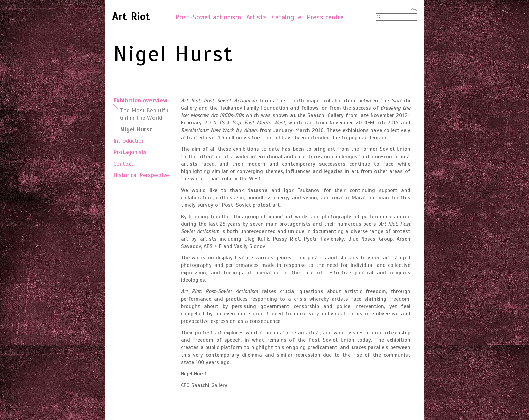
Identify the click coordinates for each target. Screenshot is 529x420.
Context (123, 164)
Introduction (129, 141)
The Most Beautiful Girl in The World (145, 114)
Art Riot (131, 16)
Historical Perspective (141, 175)
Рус (414, 10)
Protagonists (130, 152)
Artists (256, 17)
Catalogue (287, 17)
